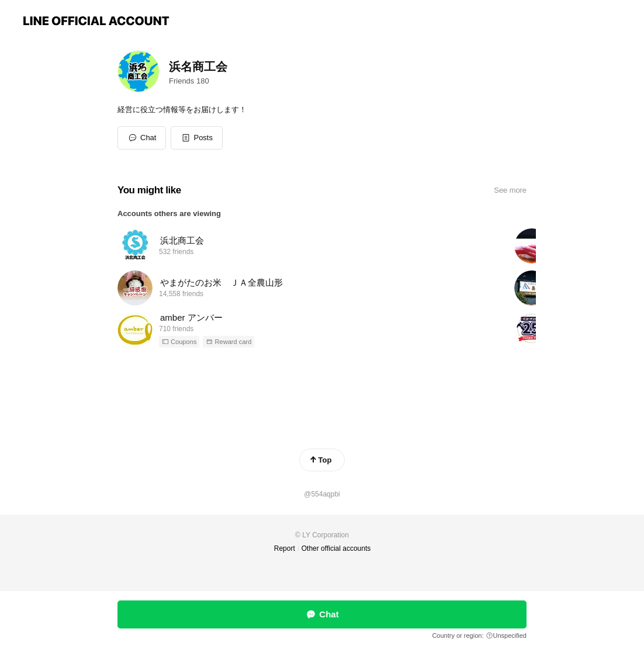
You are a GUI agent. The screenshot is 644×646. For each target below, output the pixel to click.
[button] (197, 138)
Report (285, 548)
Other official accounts (336, 548)
